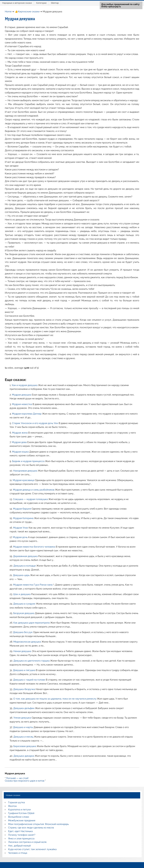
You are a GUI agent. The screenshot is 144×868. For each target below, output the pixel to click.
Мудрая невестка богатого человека (34, 547)
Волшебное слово (19, 817)
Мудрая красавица (24, 480)
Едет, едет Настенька (20, 831)
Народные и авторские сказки (17, 3)
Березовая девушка (25, 746)
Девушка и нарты (23, 727)
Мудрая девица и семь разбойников (34, 490)
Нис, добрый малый (19, 846)
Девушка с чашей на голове (30, 680)
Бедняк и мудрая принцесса (28, 461)
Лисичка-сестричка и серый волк (27, 842)
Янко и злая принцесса (21, 839)
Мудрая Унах (21, 528)
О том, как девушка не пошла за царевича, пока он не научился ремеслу (55, 699)
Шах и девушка (22, 594)
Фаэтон (13, 806)
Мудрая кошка (21, 452)
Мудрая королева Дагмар (27, 414)
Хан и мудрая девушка (25, 385)
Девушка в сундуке (25, 604)
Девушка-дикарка (24, 756)
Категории (41, 3)
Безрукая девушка (24, 613)
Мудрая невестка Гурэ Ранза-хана (33, 585)
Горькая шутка (17, 802)
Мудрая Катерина (23, 518)
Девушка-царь (22, 575)
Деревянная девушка (26, 556)
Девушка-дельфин (24, 708)
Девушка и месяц (24, 737)
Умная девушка (23, 718)
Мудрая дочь (20, 537)
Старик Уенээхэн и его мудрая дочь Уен (35, 423)
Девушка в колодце (25, 566)
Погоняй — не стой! (17, 778)
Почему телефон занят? (22, 835)
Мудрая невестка (22, 404)
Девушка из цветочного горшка (32, 661)
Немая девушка (23, 651)
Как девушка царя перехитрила (32, 623)
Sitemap (55, 3)
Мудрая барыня (22, 509)
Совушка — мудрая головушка (31, 499)
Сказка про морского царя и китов (25, 781)
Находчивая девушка (25, 471)
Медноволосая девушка (27, 642)
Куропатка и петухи (19, 810)
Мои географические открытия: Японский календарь (39, 824)
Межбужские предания (22, 820)
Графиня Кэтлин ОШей (21, 813)
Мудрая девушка (22, 395)
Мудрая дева (20, 442)
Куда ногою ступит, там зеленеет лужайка (32, 849)
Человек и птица (18, 853)
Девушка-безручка (25, 689)
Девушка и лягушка (24, 670)
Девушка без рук (23, 632)
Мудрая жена (20, 433)
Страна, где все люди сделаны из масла (31, 828)
